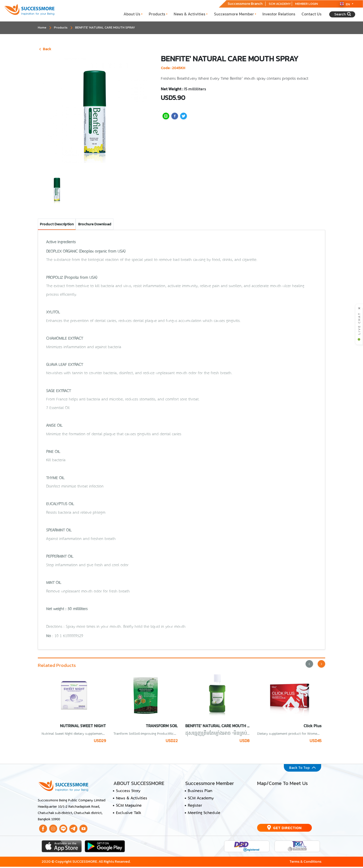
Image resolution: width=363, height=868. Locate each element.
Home (42, 27)
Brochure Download (95, 224)
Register (195, 807)
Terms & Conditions (305, 863)
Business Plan (200, 792)
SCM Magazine (129, 807)
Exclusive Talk (128, 815)
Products (158, 14)
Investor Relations (279, 14)
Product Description (57, 224)
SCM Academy (201, 800)
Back (45, 49)
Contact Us (311, 14)
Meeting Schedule (204, 815)
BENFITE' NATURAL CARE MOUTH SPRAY (105, 27)
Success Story (128, 792)
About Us (133, 14)
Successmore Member (235, 14)
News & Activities (191, 14)
